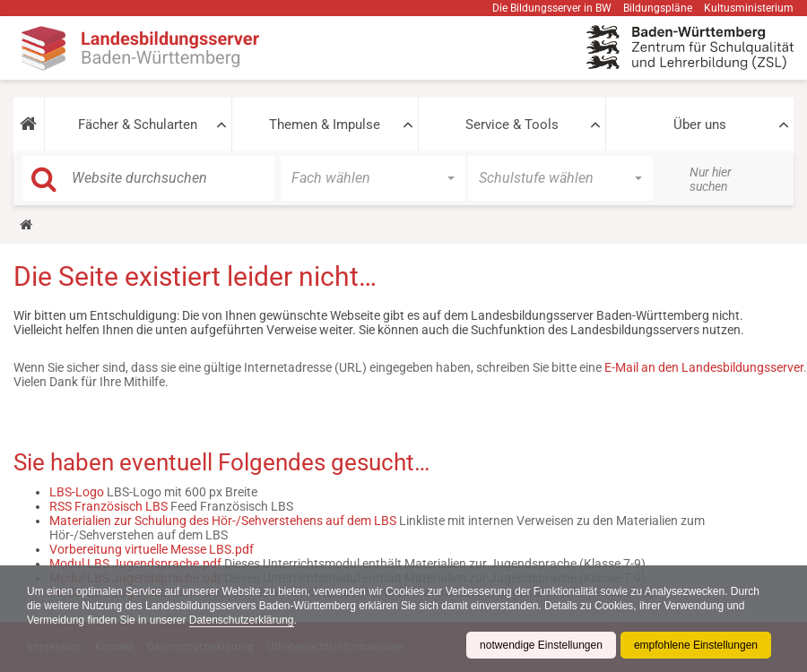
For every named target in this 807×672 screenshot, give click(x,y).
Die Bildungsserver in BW (552, 8)
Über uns (700, 125)
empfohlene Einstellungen (696, 645)
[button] (29, 125)
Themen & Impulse (325, 125)
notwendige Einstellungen (541, 645)
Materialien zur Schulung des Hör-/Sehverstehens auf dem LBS (223, 521)
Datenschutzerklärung (242, 620)
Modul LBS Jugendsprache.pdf (135, 564)
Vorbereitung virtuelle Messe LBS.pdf (152, 549)
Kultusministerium (749, 8)
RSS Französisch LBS (108, 506)
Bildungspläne (658, 8)
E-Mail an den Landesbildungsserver (704, 367)
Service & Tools (512, 125)
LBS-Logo (77, 492)
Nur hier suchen (711, 179)
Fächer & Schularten (138, 125)
